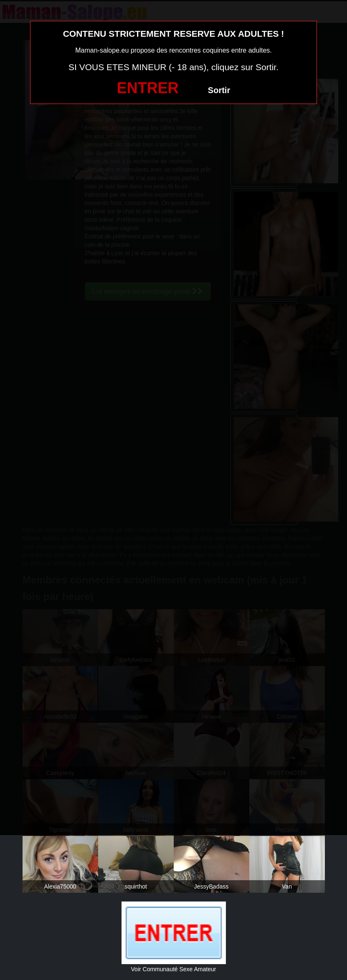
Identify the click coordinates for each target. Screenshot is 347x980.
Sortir (219, 90)
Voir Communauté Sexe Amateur (174, 969)
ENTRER (148, 88)
